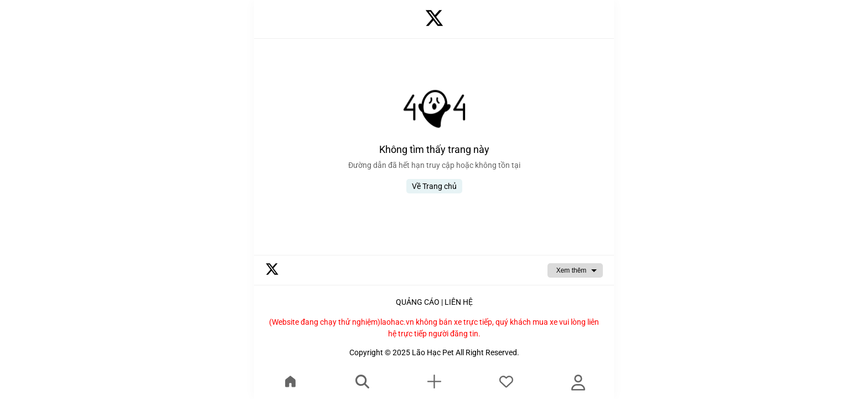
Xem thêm (572, 270)
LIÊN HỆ (459, 302)
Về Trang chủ (434, 186)
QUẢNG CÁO (418, 302)
